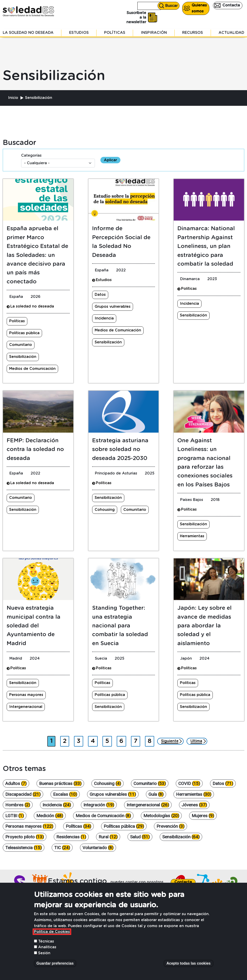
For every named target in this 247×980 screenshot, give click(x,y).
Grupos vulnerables (113, 307)
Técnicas (46, 944)
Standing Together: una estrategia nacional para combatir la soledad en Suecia (120, 626)
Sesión (44, 956)
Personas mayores (26, 695)
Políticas (115, 33)
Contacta (231, 5)
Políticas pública (24, 333)
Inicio (13, 98)
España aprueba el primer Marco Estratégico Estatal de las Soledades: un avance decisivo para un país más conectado (37, 255)
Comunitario (21, 345)
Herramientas (192, 536)
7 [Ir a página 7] (137, 740)
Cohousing (105, 510)
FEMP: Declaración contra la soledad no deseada (35, 450)
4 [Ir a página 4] (94, 740)
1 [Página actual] (53, 740)
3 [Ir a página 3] (80, 740)
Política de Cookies (52, 934)
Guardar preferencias (55, 966)
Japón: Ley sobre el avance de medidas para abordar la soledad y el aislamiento (204, 626)
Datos (100, 295)
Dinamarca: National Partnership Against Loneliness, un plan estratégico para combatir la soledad (206, 246)
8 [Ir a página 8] (151, 740)
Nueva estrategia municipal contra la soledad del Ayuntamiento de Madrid (34, 626)
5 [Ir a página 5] (108, 740)
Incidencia (104, 318)
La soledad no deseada (28, 33)
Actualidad (231, 33)
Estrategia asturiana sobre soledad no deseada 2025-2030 (120, 450)
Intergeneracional (26, 707)
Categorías (31, 155)
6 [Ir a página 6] (123, 740)
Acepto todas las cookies (188, 966)
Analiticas (47, 950)
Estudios (79, 33)
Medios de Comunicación (32, 369)
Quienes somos (199, 8)
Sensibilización (23, 357)
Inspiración (154, 33)
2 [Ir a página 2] (66, 740)
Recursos (193, 33)
